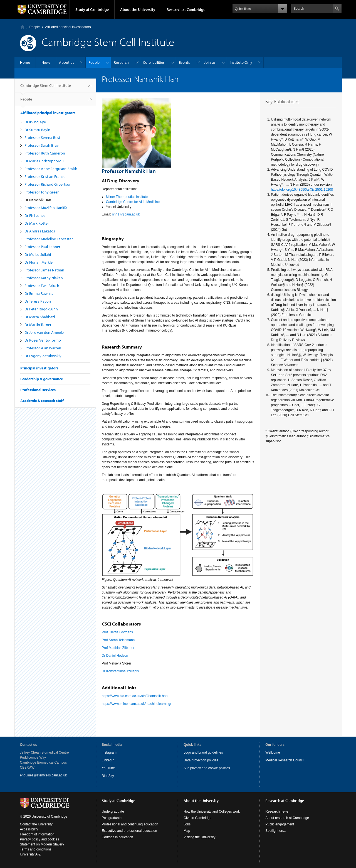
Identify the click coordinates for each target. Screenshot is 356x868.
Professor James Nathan (44, 270)
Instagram (109, 752)
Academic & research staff (42, 401)
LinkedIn (108, 760)
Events (184, 62)
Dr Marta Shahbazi (40, 317)
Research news (277, 811)
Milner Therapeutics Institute (127, 197)
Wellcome (273, 752)
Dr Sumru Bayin (37, 130)
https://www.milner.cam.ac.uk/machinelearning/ (136, 704)
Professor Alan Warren (43, 348)
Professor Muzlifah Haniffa (46, 208)
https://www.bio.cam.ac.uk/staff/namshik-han (135, 696)
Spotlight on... (275, 831)
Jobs (187, 824)
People (35, 27)
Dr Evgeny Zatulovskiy (43, 356)
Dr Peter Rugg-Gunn (41, 309)
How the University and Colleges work (212, 811)
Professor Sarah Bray (42, 145)
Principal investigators (39, 368)
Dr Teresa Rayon (38, 301)
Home (22, 27)
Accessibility (29, 829)
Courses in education (118, 837)
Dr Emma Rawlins (39, 293)
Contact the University (36, 824)
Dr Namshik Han (38, 200)
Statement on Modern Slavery (42, 844)
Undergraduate (113, 811)
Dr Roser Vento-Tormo (43, 340)
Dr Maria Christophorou (44, 161)
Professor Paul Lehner (42, 247)
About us (67, 62)
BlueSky (108, 776)
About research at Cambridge (287, 818)
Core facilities (154, 62)
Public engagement (280, 824)
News (46, 62)
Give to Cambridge (197, 818)
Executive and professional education (129, 831)
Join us (210, 62)
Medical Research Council (285, 760)
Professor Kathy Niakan (44, 278)
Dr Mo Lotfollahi (38, 254)
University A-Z (30, 854)
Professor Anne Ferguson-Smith (51, 169)
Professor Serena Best (42, 138)
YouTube (108, 768)
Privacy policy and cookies (40, 839)
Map (187, 831)
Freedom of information (37, 834)
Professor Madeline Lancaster (49, 239)
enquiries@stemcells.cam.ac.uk (44, 775)
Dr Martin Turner (38, 325)
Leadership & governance (42, 379)
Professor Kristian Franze (45, 176)
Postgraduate (112, 818)
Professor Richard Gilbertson (48, 184)
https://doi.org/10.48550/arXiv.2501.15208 (302, 190)
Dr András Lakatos (40, 231)
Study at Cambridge (92, 9)
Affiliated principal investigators (68, 27)
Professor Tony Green (42, 192)
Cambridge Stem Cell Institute (46, 88)
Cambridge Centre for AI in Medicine (133, 202)
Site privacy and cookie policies (207, 768)
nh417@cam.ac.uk (126, 214)
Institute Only (241, 62)
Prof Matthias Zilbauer (118, 648)
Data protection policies (201, 760)
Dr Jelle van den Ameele (44, 332)
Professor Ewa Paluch (42, 286)
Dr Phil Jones (35, 215)
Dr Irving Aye (35, 122)
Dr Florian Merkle (39, 262)
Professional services (38, 390)
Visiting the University (200, 837)
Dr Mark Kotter (37, 223)
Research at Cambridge (186, 9)
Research (121, 62)
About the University (138, 9)
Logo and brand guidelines (203, 752)
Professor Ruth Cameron (45, 153)
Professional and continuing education (130, 824)
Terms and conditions (36, 849)
